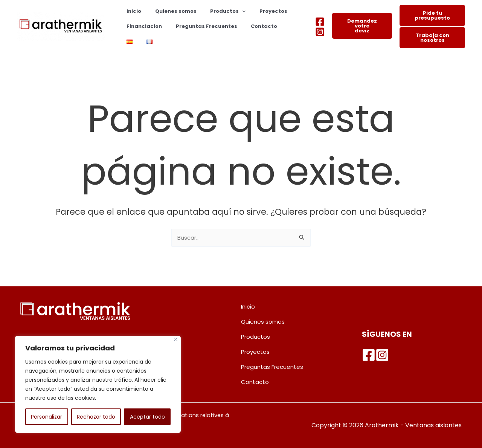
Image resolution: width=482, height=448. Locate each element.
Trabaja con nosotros (432, 38)
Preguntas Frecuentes (201, 26)
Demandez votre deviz (362, 26)
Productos (218, 11)
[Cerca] (176, 339)
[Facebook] (320, 22)
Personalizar (47, 417)
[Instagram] (320, 32)
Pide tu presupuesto (432, 15)
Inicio (132, 11)
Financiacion (142, 26)
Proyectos (259, 11)
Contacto (254, 26)
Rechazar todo (96, 417)
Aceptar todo (147, 417)
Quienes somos (170, 11)
